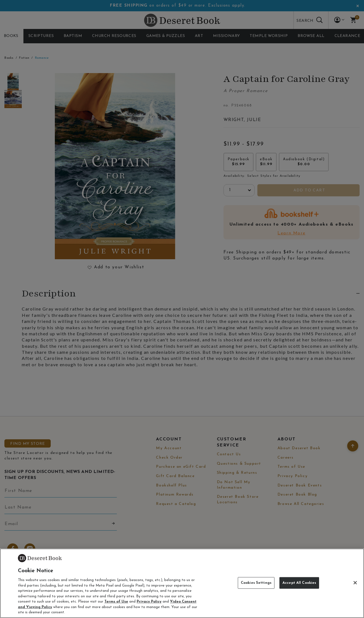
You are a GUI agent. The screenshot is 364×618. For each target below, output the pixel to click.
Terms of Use (116, 602)
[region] (182, 583)
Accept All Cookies (299, 583)
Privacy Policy (149, 602)
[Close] (355, 583)
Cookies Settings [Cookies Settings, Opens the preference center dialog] (256, 583)
